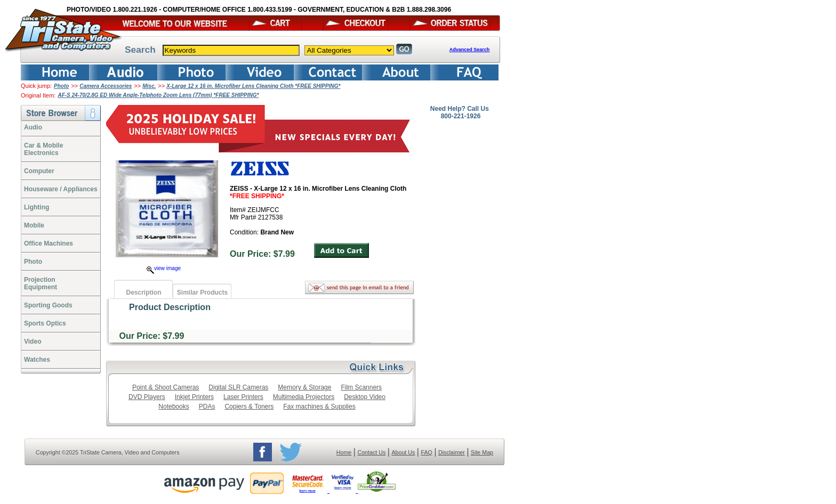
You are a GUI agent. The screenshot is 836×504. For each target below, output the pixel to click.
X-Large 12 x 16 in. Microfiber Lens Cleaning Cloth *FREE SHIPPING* (253, 86)
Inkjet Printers (194, 397)
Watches (37, 360)
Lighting (37, 207)
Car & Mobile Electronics (43, 149)
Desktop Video (365, 397)
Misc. (149, 86)
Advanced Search (470, 50)
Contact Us (372, 452)
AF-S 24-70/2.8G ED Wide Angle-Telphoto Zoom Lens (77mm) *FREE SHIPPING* (158, 95)
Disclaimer (452, 452)
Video (33, 342)
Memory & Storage (304, 387)
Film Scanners (361, 387)
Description (143, 292)
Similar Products (202, 292)
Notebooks (174, 407)
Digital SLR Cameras (238, 387)
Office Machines (49, 243)
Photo (61, 86)
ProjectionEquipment (41, 283)
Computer (39, 171)
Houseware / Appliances (61, 189)
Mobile (34, 225)
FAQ (426, 452)
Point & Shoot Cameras (166, 387)
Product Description (170, 307)
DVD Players (147, 397)
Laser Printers (243, 397)
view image (164, 268)
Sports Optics (45, 323)
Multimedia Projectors (304, 397)
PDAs (207, 407)
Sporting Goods (48, 305)
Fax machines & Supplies (319, 407)
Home (344, 452)
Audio (33, 127)
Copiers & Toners (249, 407)
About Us (403, 452)
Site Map (482, 452)
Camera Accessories (106, 86)
